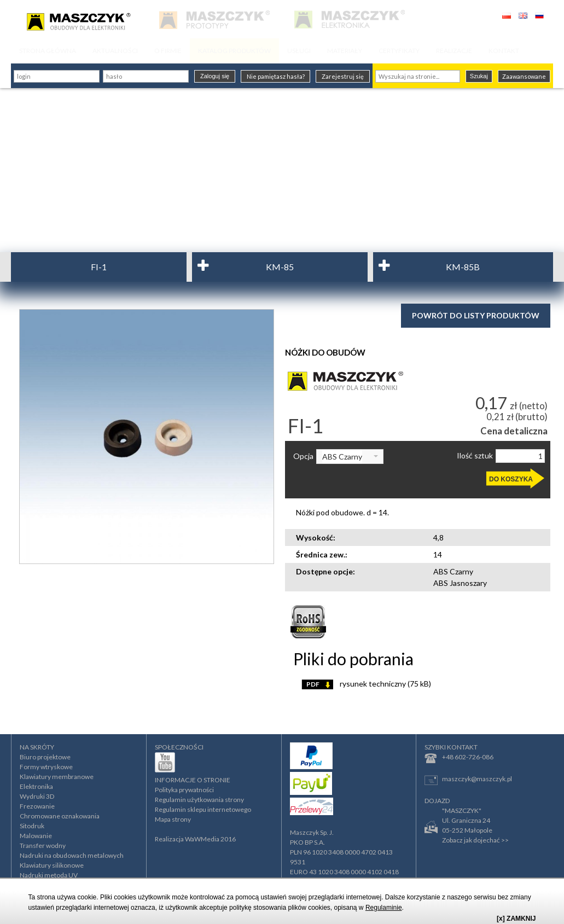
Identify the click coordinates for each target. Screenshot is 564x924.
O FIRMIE (168, 51)
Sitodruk (32, 826)
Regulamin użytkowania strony (199, 800)
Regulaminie (384, 908)
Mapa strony (173, 819)
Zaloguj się (215, 76)
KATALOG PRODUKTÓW (234, 51)
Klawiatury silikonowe (52, 865)
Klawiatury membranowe (57, 777)
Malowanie (36, 836)
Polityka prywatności (184, 790)
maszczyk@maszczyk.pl (468, 780)
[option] (147, 437)
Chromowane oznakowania (60, 816)
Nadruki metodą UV (49, 875)
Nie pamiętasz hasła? (276, 76)
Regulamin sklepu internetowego (203, 809)
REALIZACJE (454, 51)
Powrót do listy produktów (476, 315)
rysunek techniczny (366, 684)
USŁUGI (299, 51)
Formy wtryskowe (46, 767)
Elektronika (36, 786)
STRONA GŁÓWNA (48, 51)
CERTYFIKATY (399, 51)
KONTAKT (504, 51)
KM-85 (280, 267)
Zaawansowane (524, 76)
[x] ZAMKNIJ (516, 919)
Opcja (303, 456)
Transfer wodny (43, 845)
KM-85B (463, 267)
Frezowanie (37, 806)
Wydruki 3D (37, 796)
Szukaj (479, 76)
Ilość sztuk (475, 456)
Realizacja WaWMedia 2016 (195, 839)
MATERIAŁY (345, 51)
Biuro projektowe (45, 757)
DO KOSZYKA (511, 479)
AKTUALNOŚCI (115, 51)
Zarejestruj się (343, 76)
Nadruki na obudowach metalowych (72, 855)
